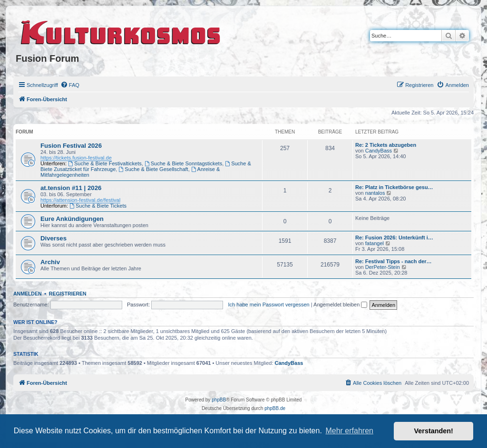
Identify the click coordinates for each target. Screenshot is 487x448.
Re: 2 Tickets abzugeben (386, 145)
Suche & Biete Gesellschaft (153, 169)
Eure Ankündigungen (72, 219)
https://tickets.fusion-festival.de (76, 158)
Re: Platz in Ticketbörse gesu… (394, 187)
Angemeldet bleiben (340, 305)
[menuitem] (70, 85)
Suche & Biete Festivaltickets (105, 163)
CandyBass (379, 151)
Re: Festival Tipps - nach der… (394, 261)
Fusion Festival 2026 (71, 146)
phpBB (219, 400)
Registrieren (68, 294)
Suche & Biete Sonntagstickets (183, 163)
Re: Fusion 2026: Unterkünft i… (394, 238)
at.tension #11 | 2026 (71, 188)
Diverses (54, 238)
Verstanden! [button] (434, 431)
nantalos (375, 193)
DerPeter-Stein (383, 267)
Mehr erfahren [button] (349, 431)
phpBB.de (275, 408)
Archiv (50, 262)
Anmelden (28, 294)
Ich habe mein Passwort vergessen (269, 305)
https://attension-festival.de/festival (80, 200)
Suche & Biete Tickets (98, 206)
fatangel (375, 243)
